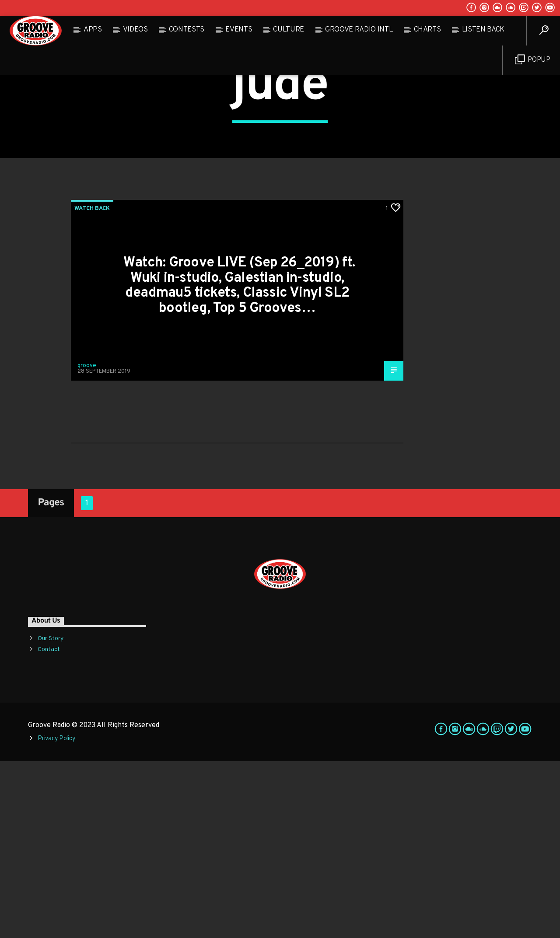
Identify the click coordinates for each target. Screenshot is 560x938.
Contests (187, 30)
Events (239, 30)
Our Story (51, 815)
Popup (533, 60)
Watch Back (92, 385)
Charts (427, 30)
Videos (135, 30)
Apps (93, 30)
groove (87, 542)
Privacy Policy (56, 915)
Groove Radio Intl (359, 30)
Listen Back (483, 30)
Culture (289, 30)
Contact (49, 826)
